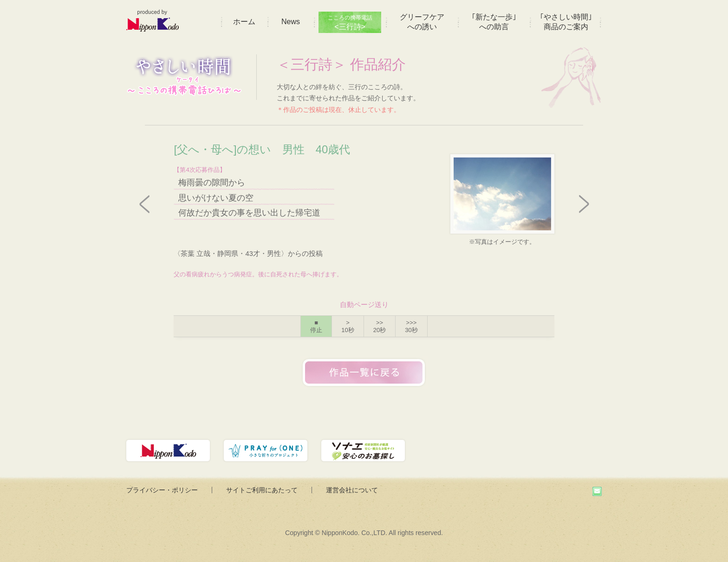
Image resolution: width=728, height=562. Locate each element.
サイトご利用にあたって (262, 490)
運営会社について (352, 490)
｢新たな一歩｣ (494, 22)
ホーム (244, 22)
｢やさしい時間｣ (566, 22)
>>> (411, 326)
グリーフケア (422, 22)
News (291, 22)
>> (380, 326)
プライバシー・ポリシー (162, 490)
